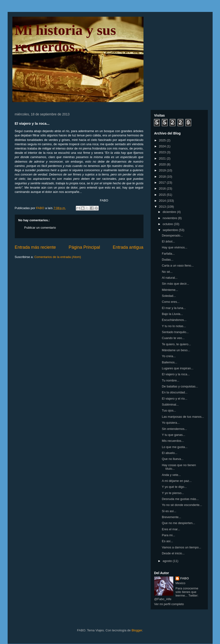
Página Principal (84, 247)
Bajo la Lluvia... (172, 314)
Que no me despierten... (178, 523)
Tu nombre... (171, 380)
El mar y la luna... (174, 308)
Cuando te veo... (173, 338)
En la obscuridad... (175, 392)
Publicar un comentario (40, 228)
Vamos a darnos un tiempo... (182, 547)
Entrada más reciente (35, 247)
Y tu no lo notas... (174, 326)
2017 (163, 183)
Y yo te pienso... (173, 493)
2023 (163, 152)
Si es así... (169, 511)
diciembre (170, 212)
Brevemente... (171, 517)
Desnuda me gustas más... (180, 499)
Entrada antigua (128, 247)
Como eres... (171, 302)
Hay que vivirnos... (175, 247)
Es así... (167, 541)
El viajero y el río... (175, 399)
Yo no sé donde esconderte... (182, 505)
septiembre (171, 230)
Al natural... (170, 278)
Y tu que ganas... (174, 435)
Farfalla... (168, 254)
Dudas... (168, 260)
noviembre (170, 218)
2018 (163, 177)
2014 (163, 201)
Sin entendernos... (174, 429)
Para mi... (169, 535)
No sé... (167, 272)
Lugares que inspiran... (178, 368)
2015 (163, 195)
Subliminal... (170, 404)
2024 (163, 146)
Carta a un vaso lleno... (178, 265)
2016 (163, 188)
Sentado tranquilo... (175, 332)
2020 (163, 164)
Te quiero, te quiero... (176, 344)
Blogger (137, 630)
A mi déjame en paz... (177, 481)
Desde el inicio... (173, 553)
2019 (163, 170)
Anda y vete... (171, 475)
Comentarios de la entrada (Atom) (58, 257)
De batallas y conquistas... (180, 386)
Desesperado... (172, 235)
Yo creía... (169, 356)
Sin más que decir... (175, 284)
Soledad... (169, 296)
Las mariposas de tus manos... (183, 417)
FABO (184, 578)
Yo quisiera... (171, 423)
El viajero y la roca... (176, 374)
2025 (163, 140)
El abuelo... (170, 453)
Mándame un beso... (176, 350)
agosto (168, 561)
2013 (163, 207)
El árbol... (168, 241)
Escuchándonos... (174, 320)
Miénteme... (170, 290)
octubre (168, 224)
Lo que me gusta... (175, 447)
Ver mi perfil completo (169, 604)
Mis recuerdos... (173, 441)
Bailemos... (169, 362)
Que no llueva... (173, 459)
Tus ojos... (169, 410)
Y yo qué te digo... (174, 487)
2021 (163, 158)
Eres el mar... (171, 529)
